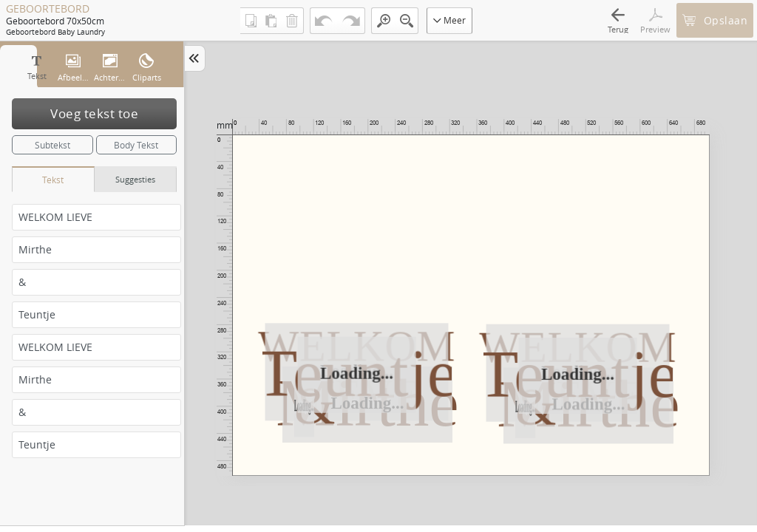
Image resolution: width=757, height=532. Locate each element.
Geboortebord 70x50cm (55, 21)
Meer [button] (449, 20)
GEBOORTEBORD (48, 9)
